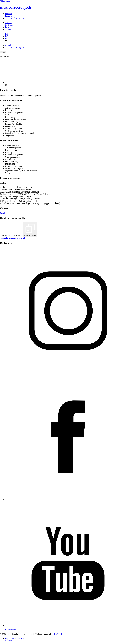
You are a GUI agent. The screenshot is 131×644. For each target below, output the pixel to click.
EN (6, 34)
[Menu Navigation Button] (3, 52)
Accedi (8, 29)
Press (7, 27)
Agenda (8, 23)
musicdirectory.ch (16, 7)
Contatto (9, 641)
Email (2, 213)
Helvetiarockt (11, 630)
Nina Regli (57, 634)
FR (6, 38)
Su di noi (9, 25)
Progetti (8, 16)
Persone (8, 14)
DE (6, 36)
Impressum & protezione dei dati (19, 638)
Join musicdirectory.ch (14, 18)
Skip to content (6, 1)
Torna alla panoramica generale (13, 238)
